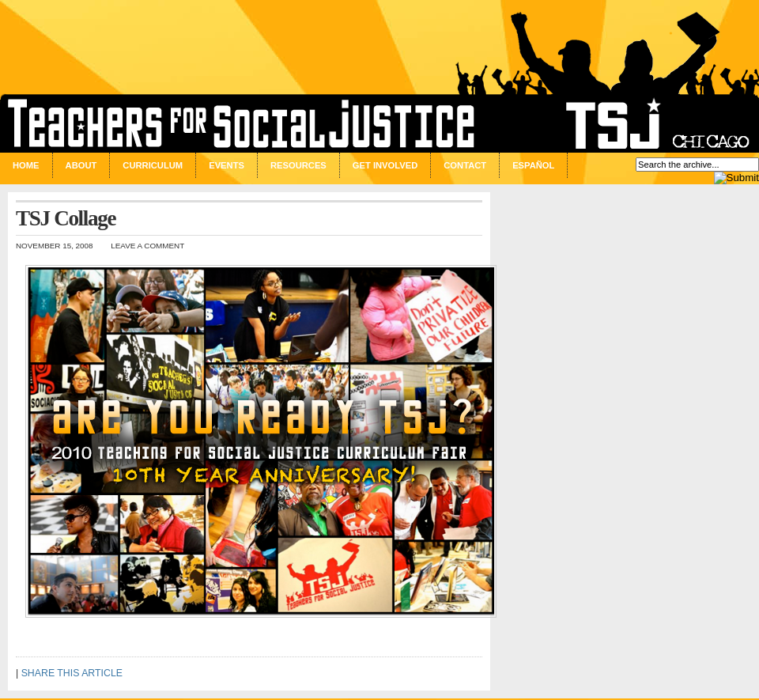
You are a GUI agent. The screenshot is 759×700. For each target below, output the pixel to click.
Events (227, 165)
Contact (465, 165)
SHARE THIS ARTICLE (72, 673)
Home (26, 165)
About (81, 165)
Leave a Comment (147, 246)
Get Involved (385, 165)
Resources (298, 165)
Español (533, 165)
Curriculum (153, 165)
